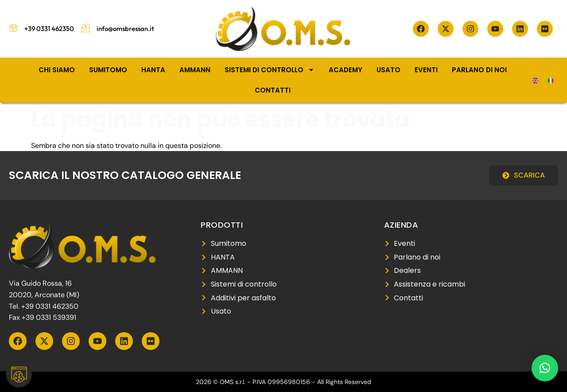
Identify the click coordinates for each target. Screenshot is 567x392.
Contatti (273, 90)
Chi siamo (57, 70)
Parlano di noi (479, 70)
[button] (545, 368)
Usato (388, 70)
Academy (346, 70)
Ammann (195, 70)
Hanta (153, 70)
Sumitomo (108, 70)
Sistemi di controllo (270, 70)
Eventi (426, 70)
